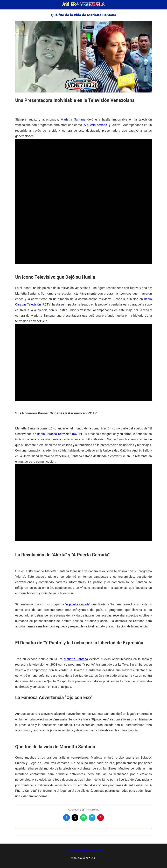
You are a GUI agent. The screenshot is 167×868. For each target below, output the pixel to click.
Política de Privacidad (78, 851)
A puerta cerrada (95, 125)
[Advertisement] (83, 163)
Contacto (97, 851)
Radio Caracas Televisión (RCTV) (60, 434)
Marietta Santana (73, 119)
